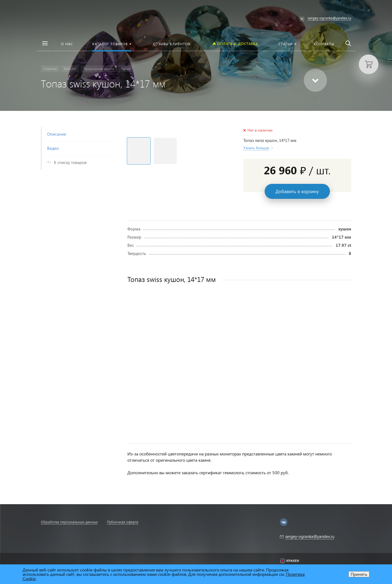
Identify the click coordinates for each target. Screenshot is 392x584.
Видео (53, 148)
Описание (57, 134)
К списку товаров (70, 162)
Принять (359, 574)
